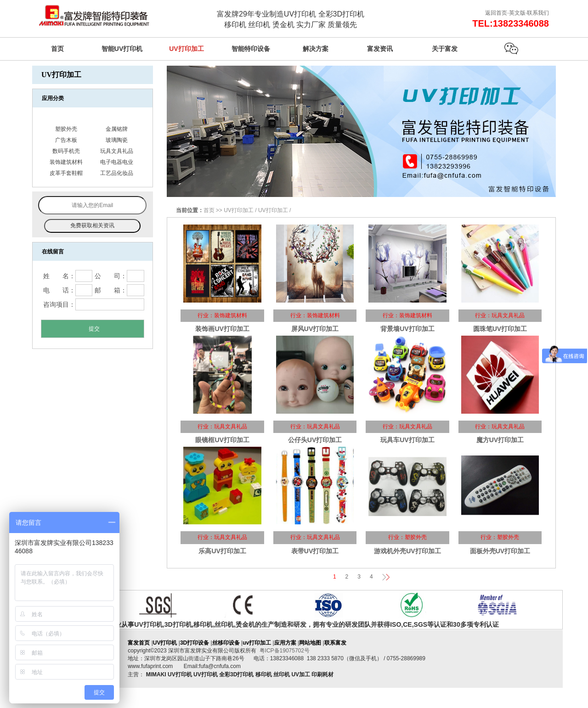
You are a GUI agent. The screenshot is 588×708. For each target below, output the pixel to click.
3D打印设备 (195, 643)
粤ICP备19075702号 (285, 651)
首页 (209, 210)
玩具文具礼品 (117, 151)
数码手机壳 (66, 151)
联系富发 (335, 643)
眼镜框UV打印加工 (222, 440)
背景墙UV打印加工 (407, 329)
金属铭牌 (117, 129)
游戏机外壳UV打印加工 (407, 551)
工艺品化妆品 (117, 173)
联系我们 (538, 13)
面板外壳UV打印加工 (500, 551)
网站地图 (310, 643)
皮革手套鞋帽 (66, 173)
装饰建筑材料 (66, 162)
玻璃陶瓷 (117, 140)
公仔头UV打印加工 (315, 440)
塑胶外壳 (66, 129)
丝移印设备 (226, 643)
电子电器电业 (117, 162)
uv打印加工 (257, 643)
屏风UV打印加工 (315, 329)
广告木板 (66, 140)
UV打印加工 (239, 210)
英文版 (517, 13)
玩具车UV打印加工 (407, 440)
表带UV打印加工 (315, 551)
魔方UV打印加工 (500, 440)
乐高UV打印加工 (222, 551)
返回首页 (496, 13)
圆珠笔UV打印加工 (500, 329)
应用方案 (285, 643)
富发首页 (139, 643)
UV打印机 (165, 643)
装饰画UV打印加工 (222, 329)
